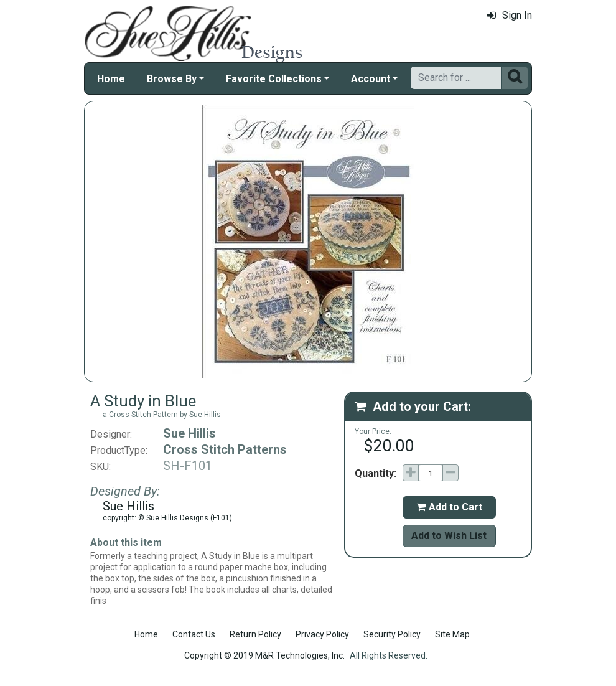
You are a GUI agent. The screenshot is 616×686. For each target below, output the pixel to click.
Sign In (510, 15)
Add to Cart (449, 507)
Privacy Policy (322, 634)
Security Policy (392, 634)
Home (111, 79)
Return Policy (255, 634)
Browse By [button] (172, 79)
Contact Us (194, 634)
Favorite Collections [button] (274, 79)
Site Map (452, 634)
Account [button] (371, 79)
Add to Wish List (449, 536)
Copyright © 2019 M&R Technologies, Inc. (264, 655)
